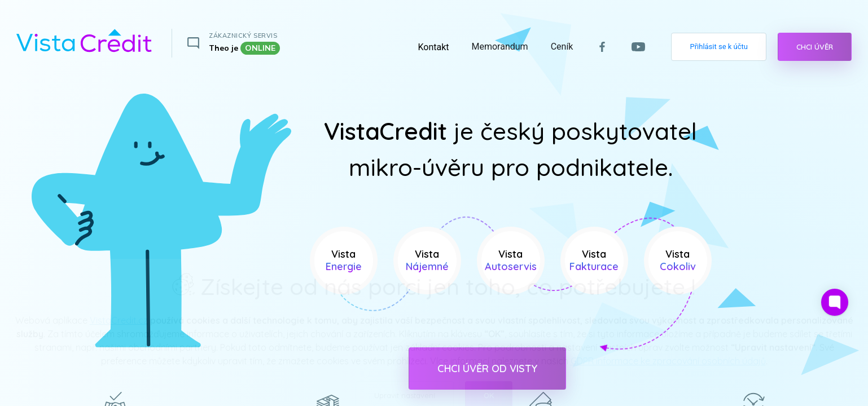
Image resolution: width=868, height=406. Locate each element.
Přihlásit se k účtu (719, 47)
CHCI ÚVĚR (815, 47)
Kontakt (433, 47)
